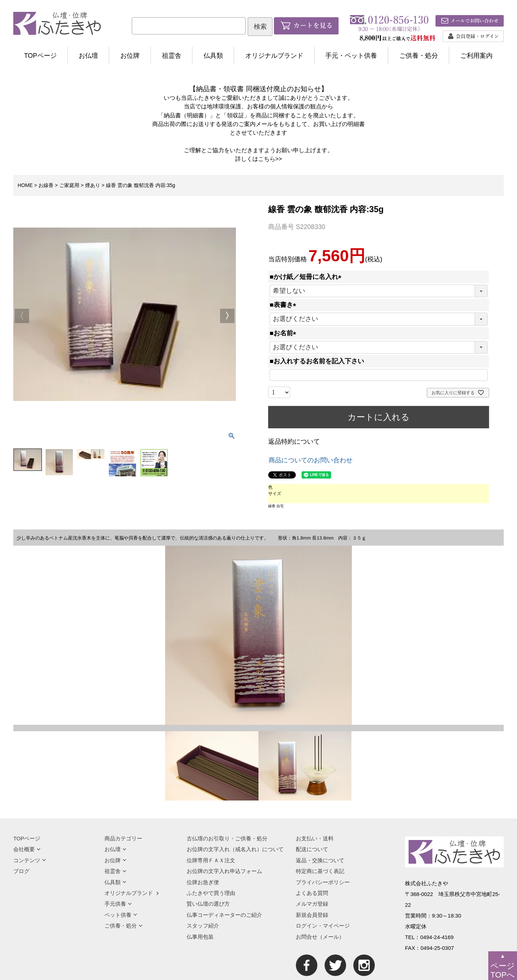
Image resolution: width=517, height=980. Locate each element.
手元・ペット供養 (351, 56)
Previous (22, 316)
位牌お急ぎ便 (203, 882)
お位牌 (130, 56)
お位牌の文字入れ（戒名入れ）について (235, 849)
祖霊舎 (172, 56)
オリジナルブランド (274, 56)
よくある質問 (312, 893)
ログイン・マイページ (323, 926)
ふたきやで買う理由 (211, 893)
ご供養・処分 (419, 56)
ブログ (21, 871)
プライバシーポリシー (323, 882)
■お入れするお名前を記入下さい (317, 361)
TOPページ (40, 56)
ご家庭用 (69, 185)
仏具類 (213, 56)
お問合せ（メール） (320, 937)
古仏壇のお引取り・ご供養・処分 (227, 838)
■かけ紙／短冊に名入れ (307, 277)
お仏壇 (88, 56)
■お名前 (285, 333)
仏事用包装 (200, 937)
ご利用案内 (476, 56)
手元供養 (118, 904)
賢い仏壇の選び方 (208, 904)
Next (227, 316)
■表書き (285, 305)
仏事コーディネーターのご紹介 (224, 915)
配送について (312, 849)
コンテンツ (30, 860)
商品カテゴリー (123, 838)
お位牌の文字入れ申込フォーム (224, 871)
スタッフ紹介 (203, 926)
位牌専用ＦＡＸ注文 (211, 860)
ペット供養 (121, 915)
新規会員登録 (312, 915)
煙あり (93, 185)
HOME (25, 185)
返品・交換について (320, 860)
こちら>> (270, 159)
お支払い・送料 (315, 838)
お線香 (46, 185)
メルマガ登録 (312, 904)
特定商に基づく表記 (320, 871)
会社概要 (27, 849)
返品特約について (294, 442)
